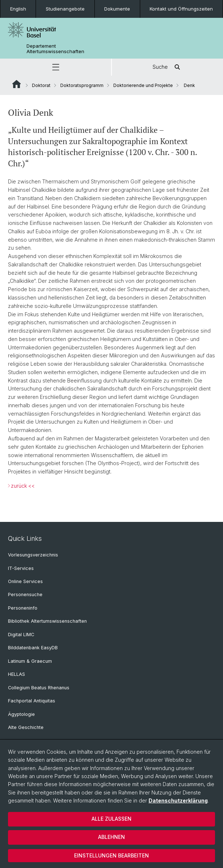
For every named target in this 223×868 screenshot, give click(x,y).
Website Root (17, 84)
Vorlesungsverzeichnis (33, 555)
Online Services (25, 581)
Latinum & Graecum (30, 661)
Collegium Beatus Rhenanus (39, 688)
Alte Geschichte (26, 727)
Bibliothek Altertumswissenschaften (47, 621)
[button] (56, 67)
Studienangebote (65, 9)
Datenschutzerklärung (178, 800)
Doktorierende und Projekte (143, 85)
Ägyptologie (21, 714)
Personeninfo (23, 608)
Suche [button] (167, 67)
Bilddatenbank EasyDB (33, 648)
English (18, 9)
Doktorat (41, 85)
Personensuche (25, 594)
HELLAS (17, 674)
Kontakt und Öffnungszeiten (181, 9)
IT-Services (21, 568)
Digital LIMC (21, 635)
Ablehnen (111, 837)
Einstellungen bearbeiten (111, 855)
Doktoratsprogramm (82, 85)
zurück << (23, 485)
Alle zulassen (111, 819)
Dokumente (117, 9)
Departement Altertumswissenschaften (55, 49)
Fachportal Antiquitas (32, 701)
